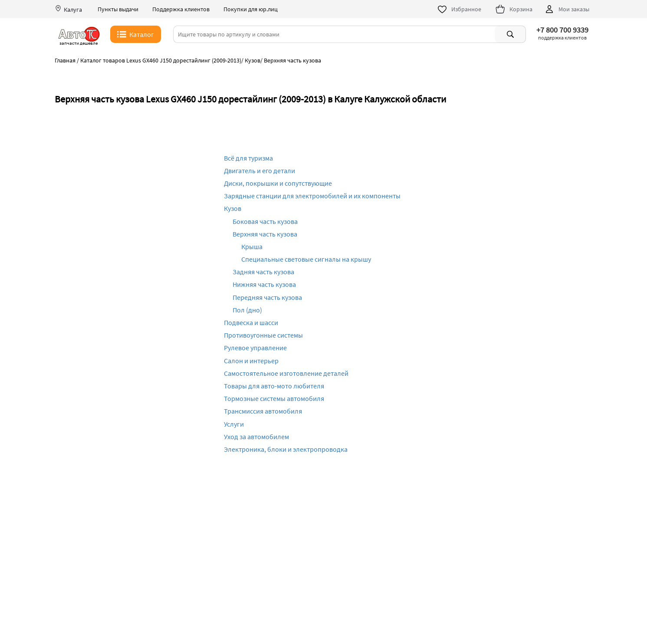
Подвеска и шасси (251, 322)
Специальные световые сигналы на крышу (306, 259)
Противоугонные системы (263, 335)
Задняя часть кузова (263, 272)
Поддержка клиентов (181, 9)
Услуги (234, 424)
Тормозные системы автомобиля (274, 398)
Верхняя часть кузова (265, 234)
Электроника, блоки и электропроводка (286, 449)
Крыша (252, 246)
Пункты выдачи (118, 9)
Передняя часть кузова (267, 297)
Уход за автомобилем (256, 437)
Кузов (233, 208)
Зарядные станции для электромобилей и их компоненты (312, 196)
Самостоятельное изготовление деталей (286, 373)
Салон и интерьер (251, 361)
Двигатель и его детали (259, 171)
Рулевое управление (255, 348)
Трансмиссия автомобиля (263, 411)
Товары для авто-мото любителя (274, 386)
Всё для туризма (248, 158)
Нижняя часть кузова (264, 284)
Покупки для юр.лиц (251, 9)
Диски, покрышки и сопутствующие (278, 183)
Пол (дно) (247, 310)
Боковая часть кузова (265, 221)
